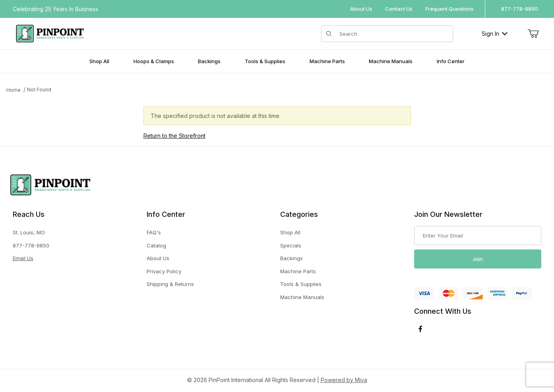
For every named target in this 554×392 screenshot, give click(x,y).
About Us (361, 9)
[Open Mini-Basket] (533, 34)
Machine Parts (298, 271)
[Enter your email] (478, 236)
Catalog (156, 245)
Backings (292, 258)
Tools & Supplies (301, 284)
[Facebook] (420, 329)
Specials (291, 245)
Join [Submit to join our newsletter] (478, 259)
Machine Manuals (302, 297)
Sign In (495, 34)
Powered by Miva (344, 380)
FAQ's (154, 232)
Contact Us (399, 9)
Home (14, 90)
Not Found (39, 90)
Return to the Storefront (174, 136)
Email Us (23, 258)
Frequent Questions (449, 9)
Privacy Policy (164, 271)
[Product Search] (394, 34)
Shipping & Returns (170, 284)
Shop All (290, 232)
